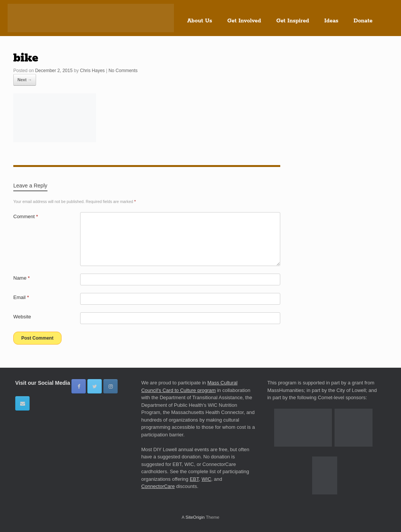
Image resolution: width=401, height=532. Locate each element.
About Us (200, 21)
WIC (206, 479)
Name (21, 278)
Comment (26, 216)
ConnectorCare (158, 486)
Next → (25, 80)
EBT (194, 479)
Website (22, 317)
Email (21, 297)
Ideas (331, 21)
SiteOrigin (195, 517)
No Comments (123, 71)
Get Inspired (293, 21)
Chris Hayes (92, 71)
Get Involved (244, 21)
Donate (363, 21)
